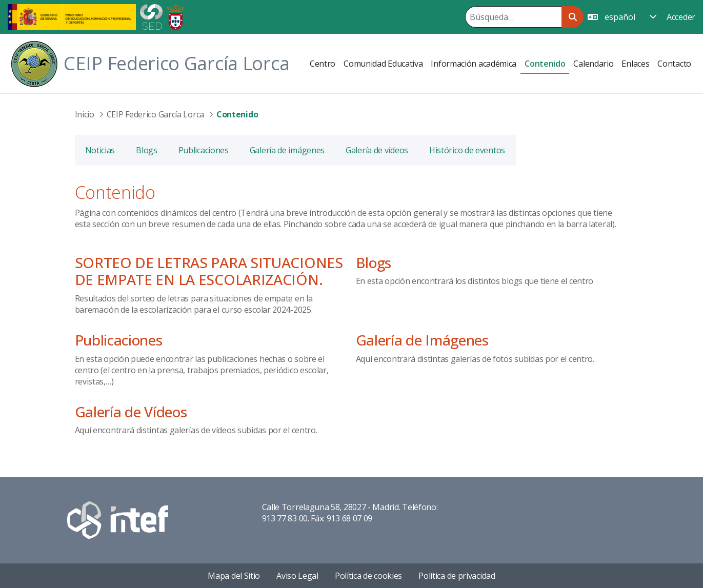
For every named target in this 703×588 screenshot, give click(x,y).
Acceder (681, 17)
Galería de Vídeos (131, 412)
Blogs (374, 262)
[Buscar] (513, 17)
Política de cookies (368, 576)
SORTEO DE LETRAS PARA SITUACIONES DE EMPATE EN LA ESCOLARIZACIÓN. (209, 271)
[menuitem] (323, 64)
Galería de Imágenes (422, 340)
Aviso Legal (297, 576)
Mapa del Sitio (234, 576)
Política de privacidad (457, 576)
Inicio (85, 114)
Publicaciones (119, 340)
